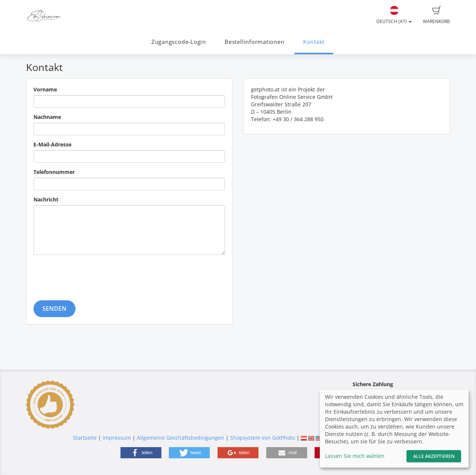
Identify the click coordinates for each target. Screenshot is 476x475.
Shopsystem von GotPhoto (263, 438)
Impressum (117, 438)
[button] (141, 453)
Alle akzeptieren (434, 456)
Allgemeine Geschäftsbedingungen (181, 438)
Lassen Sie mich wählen (355, 456)
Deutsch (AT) (394, 15)
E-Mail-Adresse (52, 144)
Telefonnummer (54, 172)
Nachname (47, 117)
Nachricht (46, 199)
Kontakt (314, 42)
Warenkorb (436, 15)
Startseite (85, 438)
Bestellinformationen (254, 42)
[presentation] (90, 275)
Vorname (45, 89)
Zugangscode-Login (179, 42)
